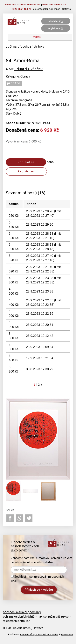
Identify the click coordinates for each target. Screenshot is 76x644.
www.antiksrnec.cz (54, 5)
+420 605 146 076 (21, 9)
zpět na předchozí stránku (25, 47)
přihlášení (56, 21)
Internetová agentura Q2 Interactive (39, 634)
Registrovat (26, 171)
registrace (56, 28)
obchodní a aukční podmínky (22, 612)
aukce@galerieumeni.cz (47, 9)
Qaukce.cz (67, 634)
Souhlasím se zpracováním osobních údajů (38, 579)
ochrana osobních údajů (19, 617)
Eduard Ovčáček (29, 69)
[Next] (41, 385)
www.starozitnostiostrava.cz (23, 5)
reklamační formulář (16, 621)
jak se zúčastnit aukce (54, 617)
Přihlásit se (26, 162)
